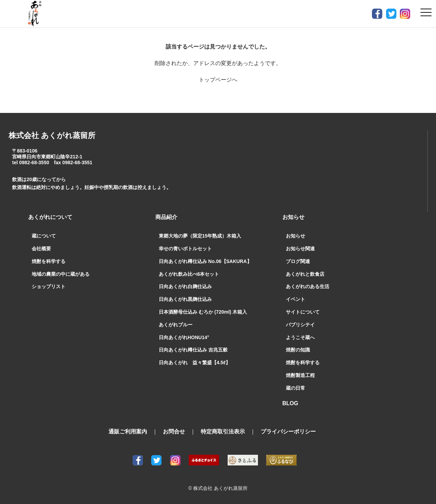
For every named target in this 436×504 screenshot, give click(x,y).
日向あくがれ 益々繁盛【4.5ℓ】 (195, 363)
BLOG (290, 403)
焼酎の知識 (298, 350)
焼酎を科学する (49, 261)
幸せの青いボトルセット (185, 249)
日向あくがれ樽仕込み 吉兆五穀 (193, 350)
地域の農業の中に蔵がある (61, 274)
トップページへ (218, 80)
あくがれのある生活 (308, 286)
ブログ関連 (298, 261)
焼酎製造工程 (300, 375)
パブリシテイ (300, 325)
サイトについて (303, 312)
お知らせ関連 (300, 249)
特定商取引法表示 (223, 432)
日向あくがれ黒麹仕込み (185, 299)
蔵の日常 (295, 388)
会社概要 (41, 249)
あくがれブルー (176, 325)
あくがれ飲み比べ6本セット (189, 274)
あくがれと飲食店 (305, 274)
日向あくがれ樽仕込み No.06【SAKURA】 (205, 261)
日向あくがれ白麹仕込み (185, 286)
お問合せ (174, 432)
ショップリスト (49, 286)
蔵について (44, 236)
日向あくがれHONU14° (184, 337)
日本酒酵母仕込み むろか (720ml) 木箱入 (203, 312)
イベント (295, 299)
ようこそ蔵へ (300, 337)
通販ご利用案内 (128, 432)
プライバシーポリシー (288, 432)
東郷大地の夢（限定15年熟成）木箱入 (200, 236)
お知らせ (295, 236)
